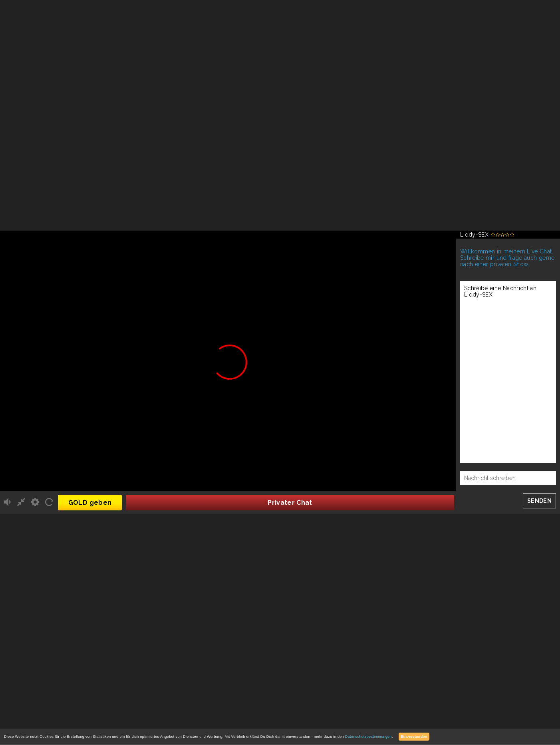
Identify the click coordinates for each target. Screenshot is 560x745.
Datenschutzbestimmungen (368, 737)
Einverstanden (414, 737)
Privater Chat (290, 503)
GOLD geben (90, 503)
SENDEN (539, 501)
